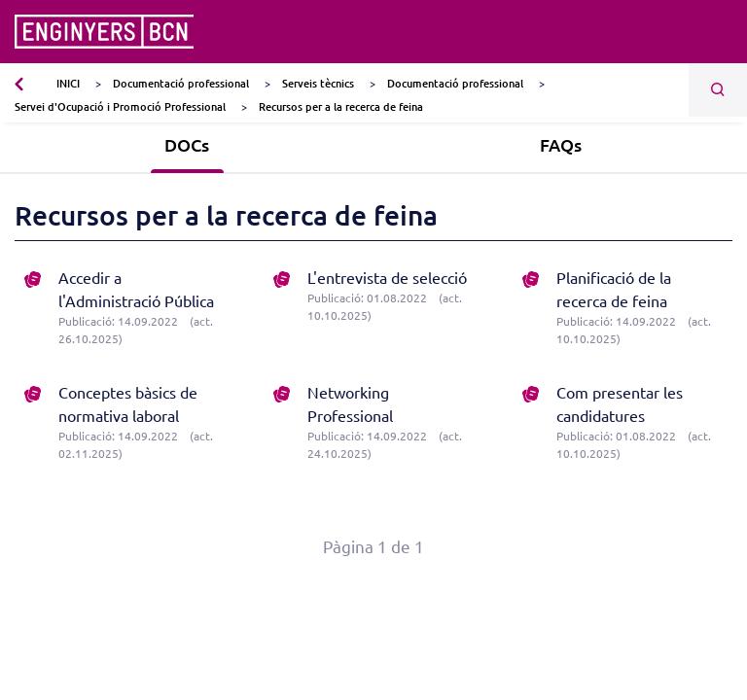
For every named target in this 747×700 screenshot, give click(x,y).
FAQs (561, 144)
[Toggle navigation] (720, 32)
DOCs (187, 144)
